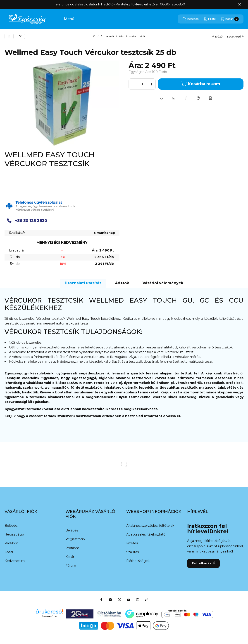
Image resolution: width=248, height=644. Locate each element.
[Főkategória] (94, 36)
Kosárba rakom (201, 84)
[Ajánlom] (174, 98)
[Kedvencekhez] (162, 98)
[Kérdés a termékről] (198, 98)
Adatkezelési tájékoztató (146, 534)
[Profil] (210, 19)
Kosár (9, 552)
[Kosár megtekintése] (230, 19)
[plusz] (151, 84)
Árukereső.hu (49, 616)
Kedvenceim (15, 561)
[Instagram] (138, 600)
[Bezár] (240, 5)
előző (218, 36)
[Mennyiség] (142, 84)
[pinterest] (20, 36)
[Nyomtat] (210, 98)
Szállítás (132, 552)
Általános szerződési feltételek (150, 526)
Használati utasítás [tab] (83, 283)
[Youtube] (129, 600)
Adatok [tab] (122, 283)
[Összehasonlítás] (186, 98)
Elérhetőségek (138, 561)
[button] (67, 19)
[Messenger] (110, 600)
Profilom (11, 543)
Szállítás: (17, 233)
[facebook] (9, 36)
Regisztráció (14, 534)
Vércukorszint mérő (132, 36)
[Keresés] (191, 19)
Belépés (11, 526)
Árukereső (107, 36)
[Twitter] (119, 600)
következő (235, 36)
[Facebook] (101, 600)
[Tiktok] (147, 600)
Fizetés (132, 543)
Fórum (71, 566)
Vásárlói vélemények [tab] (163, 283)
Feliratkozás (203, 563)
